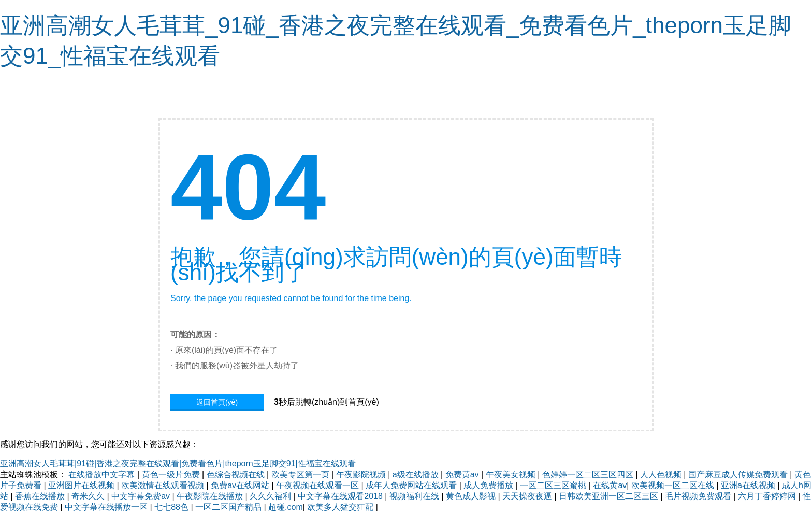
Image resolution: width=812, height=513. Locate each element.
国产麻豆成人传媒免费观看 (739, 474)
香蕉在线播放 (41, 496)
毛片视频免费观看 (699, 496)
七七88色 (172, 507)
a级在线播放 (417, 474)
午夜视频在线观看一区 (318, 485)
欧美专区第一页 (301, 474)
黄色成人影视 (472, 496)
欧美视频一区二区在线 (674, 485)
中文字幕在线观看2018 (341, 496)
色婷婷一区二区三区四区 (589, 474)
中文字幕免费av (142, 496)
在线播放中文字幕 (103, 474)
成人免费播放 (489, 485)
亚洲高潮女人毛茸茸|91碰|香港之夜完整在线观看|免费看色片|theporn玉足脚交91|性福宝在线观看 (178, 464)
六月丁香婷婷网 (768, 496)
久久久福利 (271, 496)
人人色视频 (662, 474)
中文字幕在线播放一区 (107, 507)
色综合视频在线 (237, 474)
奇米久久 (89, 496)
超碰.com (286, 507)
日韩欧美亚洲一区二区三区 (610, 496)
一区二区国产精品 (229, 507)
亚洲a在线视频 (749, 485)
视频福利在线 (415, 496)
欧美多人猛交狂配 (341, 507)
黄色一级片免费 (172, 474)
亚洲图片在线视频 (82, 485)
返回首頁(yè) (217, 402)
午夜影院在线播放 (211, 496)
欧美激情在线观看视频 (164, 485)
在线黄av (610, 485)
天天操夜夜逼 (528, 496)
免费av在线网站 (241, 485)
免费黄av (463, 474)
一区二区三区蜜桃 (554, 485)
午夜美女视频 (512, 474)
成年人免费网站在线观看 (412, 485)
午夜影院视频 (362, 474)
